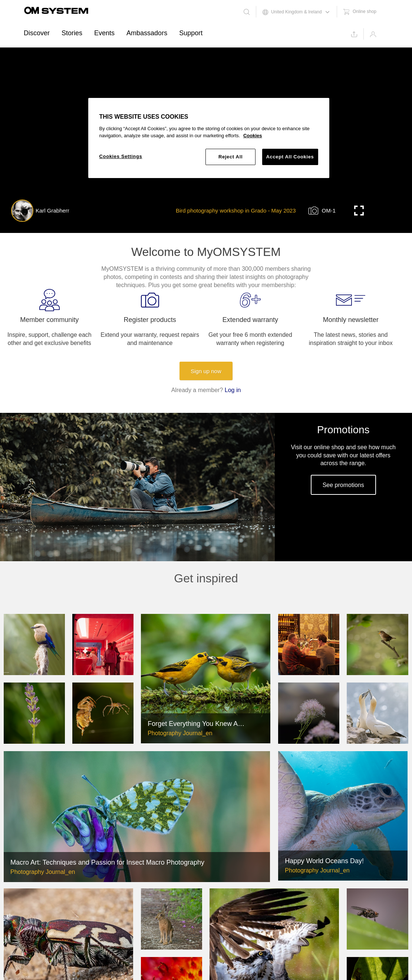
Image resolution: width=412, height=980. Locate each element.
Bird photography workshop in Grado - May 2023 (236, 211)
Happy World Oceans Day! (324, 861)
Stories (72, 33)
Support (191, 33)
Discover (37, 33)
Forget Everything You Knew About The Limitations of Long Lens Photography (197, 724)
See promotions (343, 485)
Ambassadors (147, 33)
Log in (233, 390)
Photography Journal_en (180, 733)
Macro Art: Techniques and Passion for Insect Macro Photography (107, 862)
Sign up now (206, 371)
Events (104, 33)
